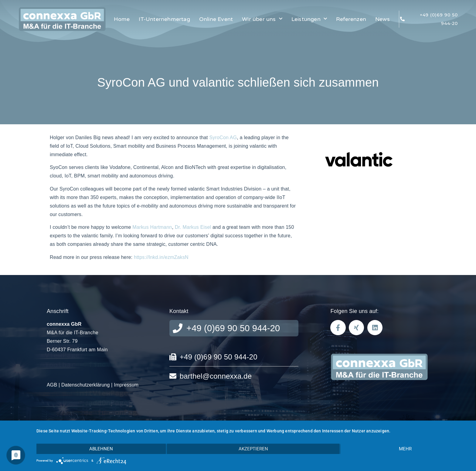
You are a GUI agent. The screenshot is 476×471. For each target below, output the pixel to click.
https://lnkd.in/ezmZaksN (161, 257)
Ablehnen (101, 449)
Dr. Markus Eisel (193, 227)
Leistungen (309, 19)
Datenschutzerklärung (86, 385)
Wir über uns (262, 19)
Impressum (126, 385)
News (382, 19)
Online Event (216, 19)
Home (122, 19)
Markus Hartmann (152, 227)
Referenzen (351, 19)
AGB (52, 385)
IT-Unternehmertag (164, 19)
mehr (405, 449)
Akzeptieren (253, 449)
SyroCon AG (223, 138)
